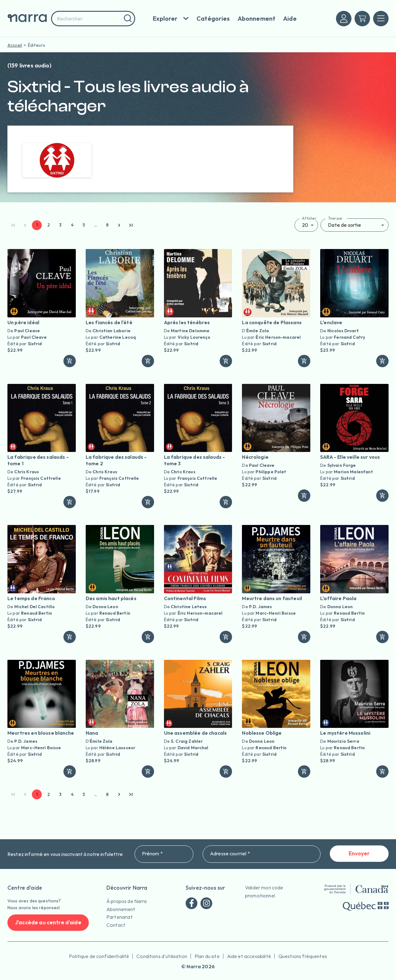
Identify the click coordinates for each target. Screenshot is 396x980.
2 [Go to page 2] (49, 225)
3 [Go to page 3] (60, 225)
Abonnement (121, 909)
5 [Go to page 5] (84, 225)
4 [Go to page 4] (72, 225)
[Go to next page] (119, 225)
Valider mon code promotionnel (264, 892)
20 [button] (305, 225)
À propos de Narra (127, 901)
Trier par (335, 218)
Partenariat (120, 917)
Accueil (15, 45)
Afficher (309, 218)
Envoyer (359, 854)
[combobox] (93, 19)
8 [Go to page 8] (107, 225)
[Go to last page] (131, 225)
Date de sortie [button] (344, 225)
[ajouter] (70, 361)
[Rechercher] (127, 19)
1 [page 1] (37, 225)
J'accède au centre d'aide (48, 923)
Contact (116, 925)
